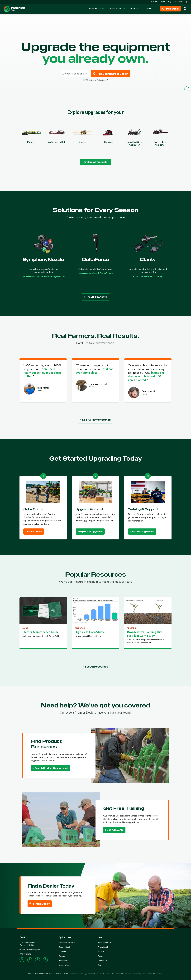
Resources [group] (117, 9)
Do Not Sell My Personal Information (126, 974)
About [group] (152, 9)
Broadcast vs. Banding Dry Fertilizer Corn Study (144, 634)
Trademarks (74, 974)
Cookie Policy (105, 974)
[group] (155, 2)
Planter (31, 142)
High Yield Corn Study (89, 632)
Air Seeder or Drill (57, 142)
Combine (108, 142)
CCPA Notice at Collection (152, 974)
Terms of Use (93, 974)
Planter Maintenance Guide (41, 632)
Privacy (83, 974)
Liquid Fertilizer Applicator (134, 143)
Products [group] (97, 9)
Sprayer (83, 142)
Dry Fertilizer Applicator (160, 143)
